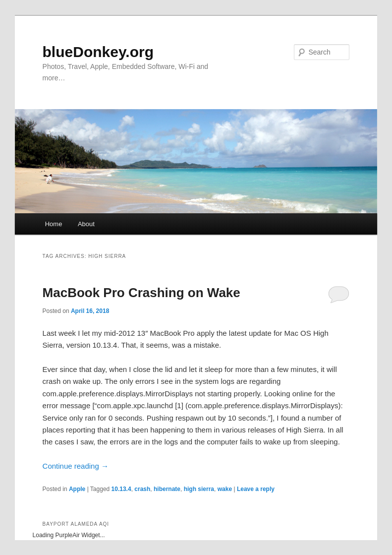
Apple (77, 489)
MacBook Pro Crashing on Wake (141, 293)
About (86, 224)
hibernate (167, 489)
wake (225, 489)
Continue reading (76, 466)
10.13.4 (121, 489)
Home (54, 224)
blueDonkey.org (98, 52)
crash (142, 489)
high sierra (199, 489)
